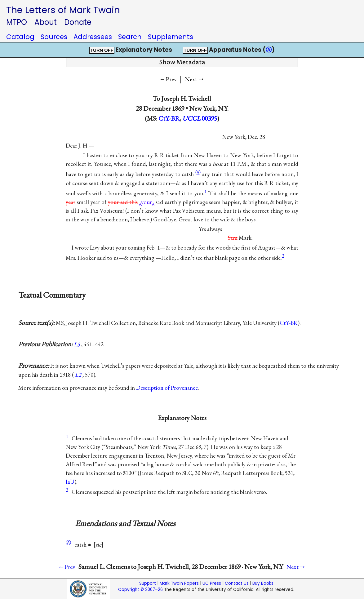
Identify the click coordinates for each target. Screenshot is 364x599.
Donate (78, 22)
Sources (54, 37)
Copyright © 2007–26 (140, 590)
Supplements (171, 37)
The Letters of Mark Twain (63, 10)
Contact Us (237, 583)
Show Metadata (182, 62)
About (46, 22)
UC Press (212, 583)
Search (130, 37)
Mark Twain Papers (179, 583)
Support (148, 583)
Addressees (93, 37)
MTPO (17, 22)
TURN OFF (102, 50)
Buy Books (263, 583)
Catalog (20, 37)
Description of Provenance (167, 388)
